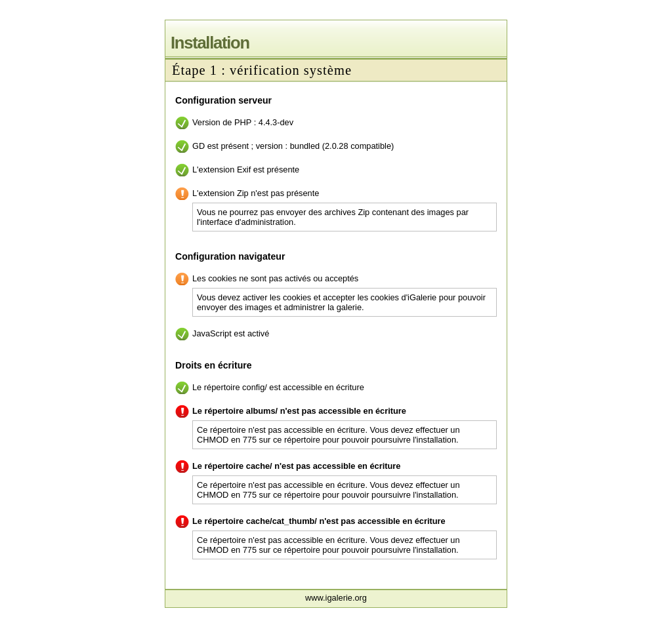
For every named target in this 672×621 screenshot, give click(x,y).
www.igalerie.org (336, 598)
